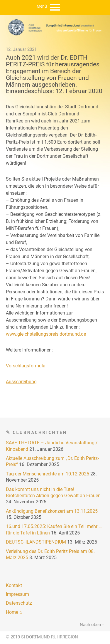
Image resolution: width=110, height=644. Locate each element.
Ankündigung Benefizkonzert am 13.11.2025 (52, 511)
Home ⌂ (14, 612)
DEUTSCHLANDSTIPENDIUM (36, 542)
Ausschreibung (21, 382)
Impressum (17, 594)
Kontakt (14, 585)
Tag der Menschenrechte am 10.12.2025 (48, 474)
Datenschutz (19, 603)
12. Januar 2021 (21, 49)
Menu (55, 7)
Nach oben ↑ (92, 625)
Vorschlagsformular (26, 366)
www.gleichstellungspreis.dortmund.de (46, 334)
